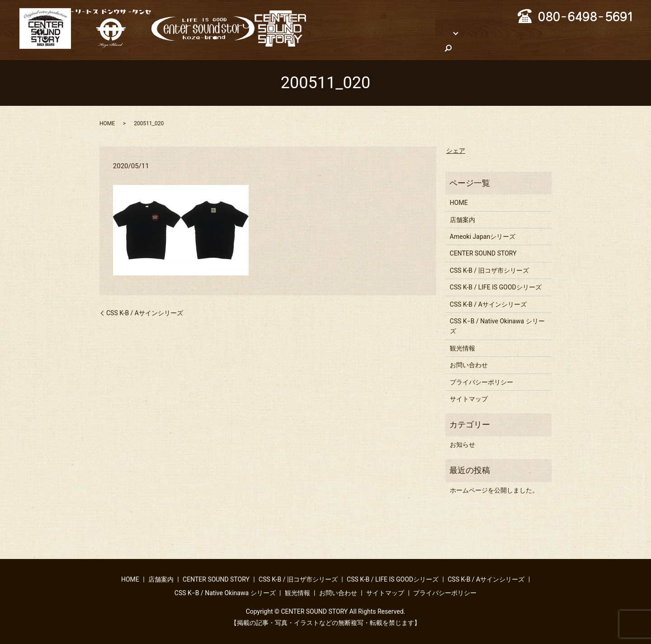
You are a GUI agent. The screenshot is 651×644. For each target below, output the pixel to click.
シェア (456, 150)
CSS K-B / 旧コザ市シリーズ (489, 270)
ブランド (409, 32)
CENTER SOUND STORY (483, 253)
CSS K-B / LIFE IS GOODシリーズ (496, 287)
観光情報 (572, 32)
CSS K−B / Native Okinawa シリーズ (494, 32)
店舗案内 (368, 32)
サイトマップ (469, 398)
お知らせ (462, 444)
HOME (332, 32)
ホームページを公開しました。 (494, 489)
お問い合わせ (342, 47)
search (382, 48)
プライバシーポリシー (481, 381)
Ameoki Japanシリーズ (483, 236)
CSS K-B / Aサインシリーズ (145, 312)
